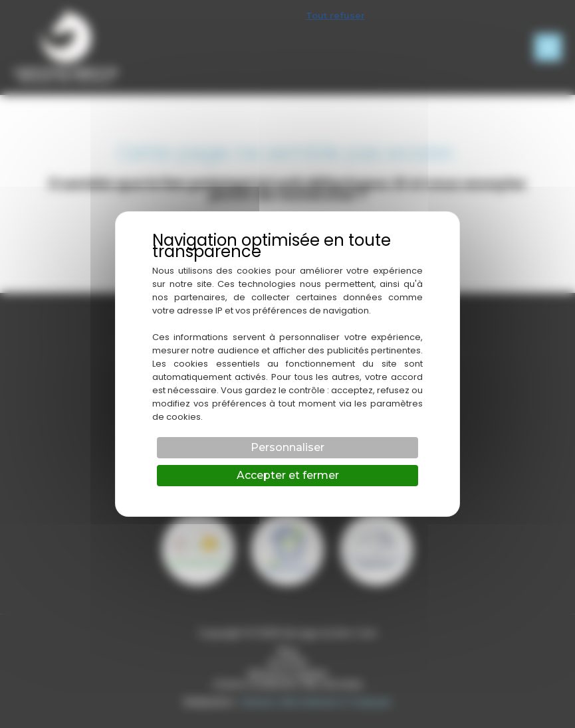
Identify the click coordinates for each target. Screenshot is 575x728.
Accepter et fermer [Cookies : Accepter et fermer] (288, 475)
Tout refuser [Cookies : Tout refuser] (335, 15)
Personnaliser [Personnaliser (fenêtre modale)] (287, 447)
